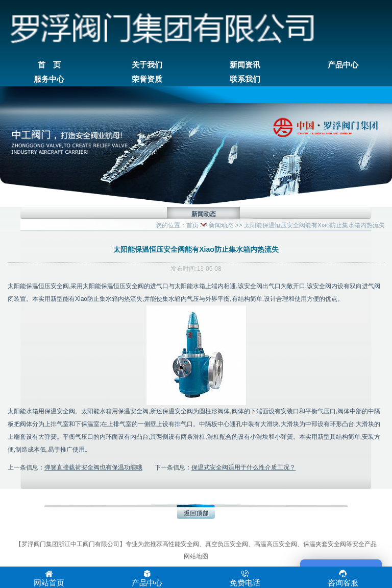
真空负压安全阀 (227, 544)
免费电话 (245, 578)
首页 (192, 225)
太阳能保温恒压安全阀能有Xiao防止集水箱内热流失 (314, 225)
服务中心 (49, 79)
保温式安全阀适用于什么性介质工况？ (243, 467)
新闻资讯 (245, 65)
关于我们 (147, 65)
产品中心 (343, 65)
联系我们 (245, 79)
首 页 (49, 65)
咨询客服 (343, 578)
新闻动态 (221, 225)
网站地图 (196, 556)
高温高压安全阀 (276, 544)
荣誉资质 (147, 79)
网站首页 (49, 578)
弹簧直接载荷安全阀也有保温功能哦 (93, 467)
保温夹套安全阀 (325, 544)
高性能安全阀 (181, 544)
